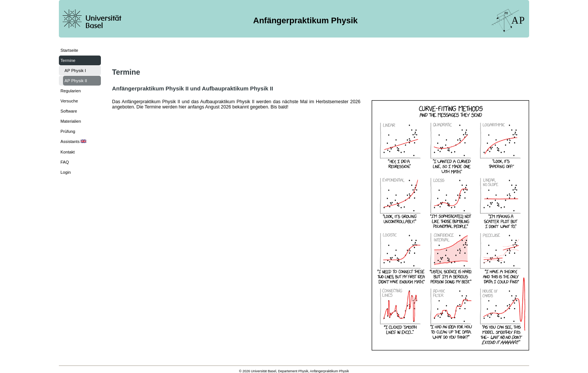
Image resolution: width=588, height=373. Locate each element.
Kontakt (67, 152)
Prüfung (68, 131)
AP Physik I (75, 71)
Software (69, 111)
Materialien (71, 121)
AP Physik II (76, 81)
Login (65, 172)
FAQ (64, 162)
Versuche (69, 101)
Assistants (73, 141)
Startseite (69, 50)
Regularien (70, 91)
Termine (68, 60)
